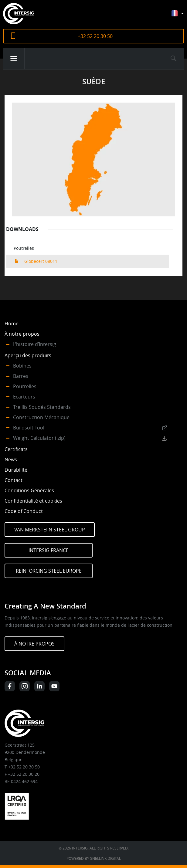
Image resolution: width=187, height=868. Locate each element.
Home (12, 324)
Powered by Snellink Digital (94, 858)
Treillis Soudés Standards (42, 407)
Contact (14, 480)
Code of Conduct (24, 511)
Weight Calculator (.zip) (39, 438)
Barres (21, 376)
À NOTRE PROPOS (34, 644)
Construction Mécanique (41, 417)
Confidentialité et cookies (33, 501)
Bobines (22, 366)
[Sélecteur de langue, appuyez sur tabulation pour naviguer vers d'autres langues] (182, 16)
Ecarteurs (24, 397)
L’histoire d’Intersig (35, 344)
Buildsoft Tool (29, 428)
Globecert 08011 (41, 261)
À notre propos (22, 334)
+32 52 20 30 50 (95, 36)
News (11, 459)
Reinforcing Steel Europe (49, 571)
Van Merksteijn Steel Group (50, 530)
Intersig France (49, 550)
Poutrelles (25, 386)
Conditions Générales (29, 490)
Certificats (16, 449)
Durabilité (16, 470)
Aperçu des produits (28, 355)
